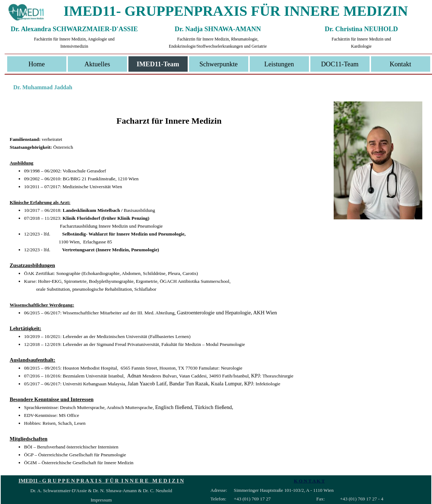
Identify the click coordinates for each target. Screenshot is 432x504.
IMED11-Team (158, 64)
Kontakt (400, 64)
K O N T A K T (309, 481)
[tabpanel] (216, 284)
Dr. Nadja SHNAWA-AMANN (218, 29)
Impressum (101, 500)
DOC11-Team (340, 64)
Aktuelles (97, 64)
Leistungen (279, 64)
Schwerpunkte (219, 64)
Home (37, 64)
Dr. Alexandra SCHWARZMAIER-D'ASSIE (74, 29)
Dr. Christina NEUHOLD (361, 29)
